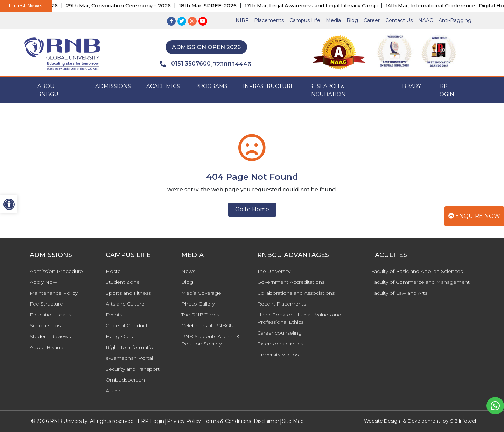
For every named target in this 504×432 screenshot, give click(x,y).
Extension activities (280, 344)
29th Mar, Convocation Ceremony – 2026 (126, 6)
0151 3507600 (185, 64)
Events (114, 315)
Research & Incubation (328, 90)
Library (409, 86)
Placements (269, 20)
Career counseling (279, 333)
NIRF (242, 20)
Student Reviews (50, 336)
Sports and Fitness (128, 293)
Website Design (382, 421)
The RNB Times (200, 315)
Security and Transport (133, 369)
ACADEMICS (163, 86)
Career (372, 20)
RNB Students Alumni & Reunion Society (211, 340)
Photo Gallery (198, 304)
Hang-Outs (119, 336)
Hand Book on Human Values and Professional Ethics (299, 318)
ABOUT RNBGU (48, 90)
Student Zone (123, 282)
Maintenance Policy (54, 293)
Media (333, 20)
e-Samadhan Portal (129, 358)
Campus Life (305, 20)
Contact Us (399, 20)
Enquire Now (474, 216)
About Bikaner (47, 347)
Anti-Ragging (455, 20)
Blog (352, 20)
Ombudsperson (125, 380)
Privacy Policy (184, 421)
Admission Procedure (56, 271)
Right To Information (131, 347)
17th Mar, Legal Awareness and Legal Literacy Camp (319, 6)
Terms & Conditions (227, 421)
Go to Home (252, 209)
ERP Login (445, 90)
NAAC (426, 20)
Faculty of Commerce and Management (420, 282)
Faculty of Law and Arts (399, 293)
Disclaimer (267, 421)
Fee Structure (46, 304)
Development (424, 421)
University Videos (278, 355)
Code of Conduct (127, 325)
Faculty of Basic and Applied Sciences (417, 271)
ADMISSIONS (113, 86)
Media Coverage (201, 293)
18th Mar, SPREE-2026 (215, 6)
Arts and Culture (125, 304)
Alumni (114, 391)
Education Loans (50, 315)
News (188, 271)
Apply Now (43, 282)
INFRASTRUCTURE (268, 86)
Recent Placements (282, 304)
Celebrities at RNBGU (208, 325)
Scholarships (45, 325)
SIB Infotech (464, 421)
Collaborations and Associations (296, 293)
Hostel (114, 271)
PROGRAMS (211, 86)
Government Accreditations (291, 282)
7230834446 (232, 64)
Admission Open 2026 (206, 47)
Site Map (293, 421)
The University (274, 271)
